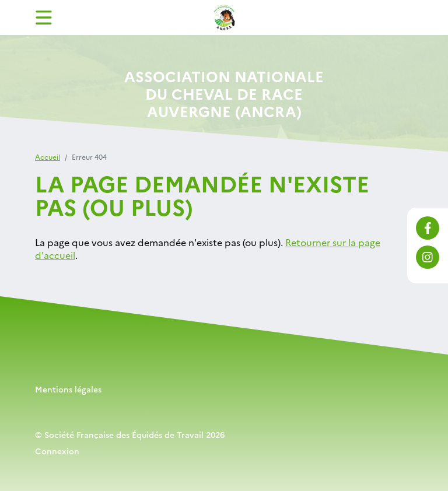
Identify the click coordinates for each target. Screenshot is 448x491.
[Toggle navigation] (44, 17)
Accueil (48, 157)
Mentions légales (68, 389)
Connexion (57, 451)
